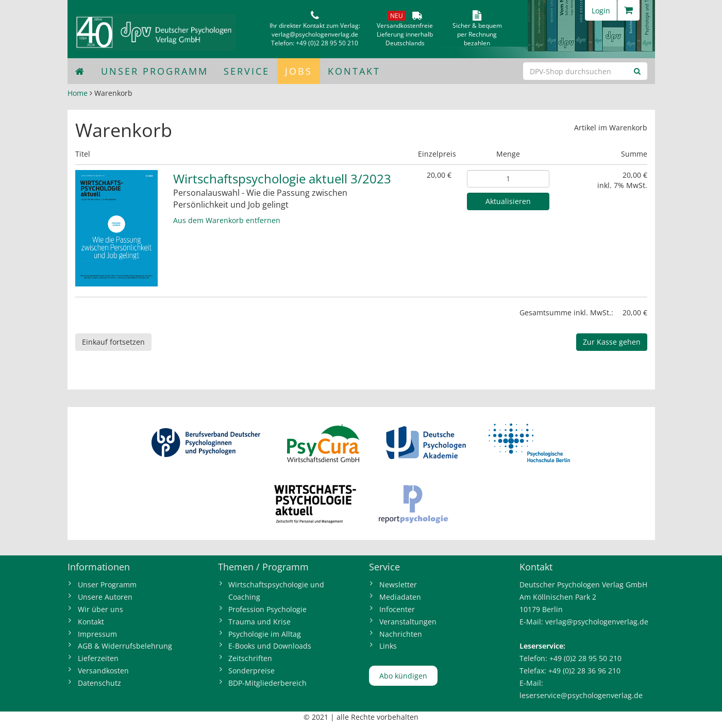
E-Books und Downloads (270, 646)
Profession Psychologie (267, 609)
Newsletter (398, 585)
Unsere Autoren (105, 597)
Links (388, 646)
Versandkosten (103, 671)
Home (78, 93)
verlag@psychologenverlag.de (315, 34)
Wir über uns (100, 609)
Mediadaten (400, 597)
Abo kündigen (403, 676)
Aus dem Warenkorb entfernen (227, 220)
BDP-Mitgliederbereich (267, 683)
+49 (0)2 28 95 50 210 (327, 43)
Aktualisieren (508, 201)
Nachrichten (401, 634)
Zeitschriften (250, 658)
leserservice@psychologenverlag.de (581, 695)
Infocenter (397, 609)
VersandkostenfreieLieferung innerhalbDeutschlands (405, 34)
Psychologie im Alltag (265, 634)
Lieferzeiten (98, 658)
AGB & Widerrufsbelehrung (125, 646)
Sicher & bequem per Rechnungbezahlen (477, 34)
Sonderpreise (251, 671)
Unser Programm (155, 71)
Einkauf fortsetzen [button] (113, 342)
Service (247, 71)
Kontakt (354, 71)
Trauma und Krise (259, 622)
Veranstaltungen (408, 622)
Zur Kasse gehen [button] (612, 342)
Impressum (97, 634)
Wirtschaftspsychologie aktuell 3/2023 (282, 179)
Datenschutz (99, 683)
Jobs (299, 71)
